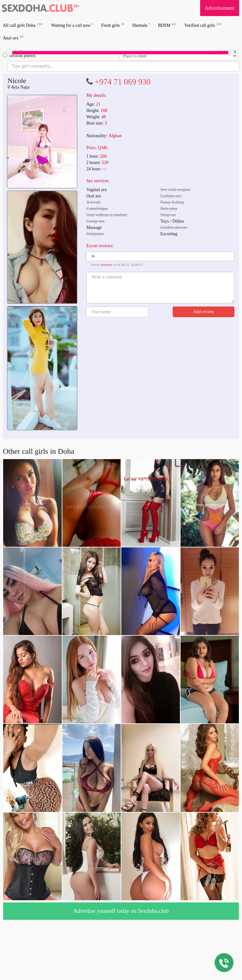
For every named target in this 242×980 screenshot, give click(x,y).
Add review (204, 312)
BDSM (167, 25)
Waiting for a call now (72, 25)
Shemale (141, 25)
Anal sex (14, 38)
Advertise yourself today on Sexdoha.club (121, 911)
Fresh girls (113, 25)
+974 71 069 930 (123, 82)
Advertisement (220, 8)
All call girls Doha (23, 25)
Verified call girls (203, 25)
